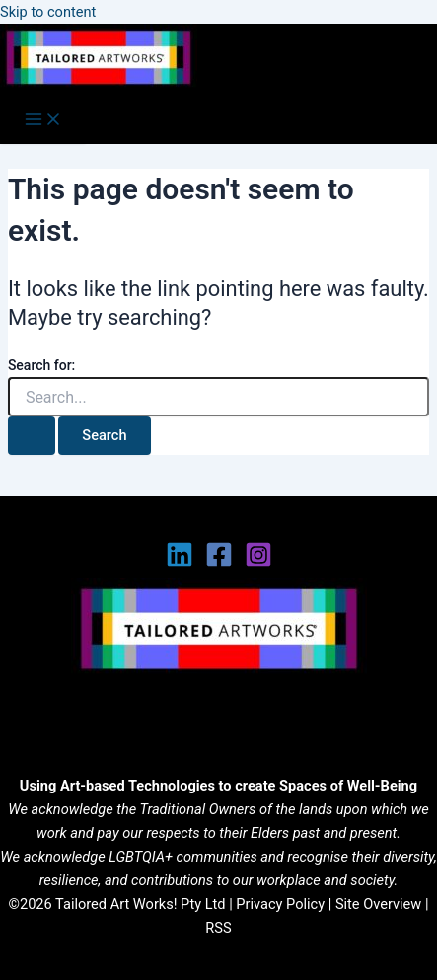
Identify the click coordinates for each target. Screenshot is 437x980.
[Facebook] (219, 564)
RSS (218, 928)
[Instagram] (258, 564)
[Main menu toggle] (43, 121)
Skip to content (48, 12)
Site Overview (378, 904)
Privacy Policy (280, 904)
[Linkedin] (180, 564)
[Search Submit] (32, 436)
